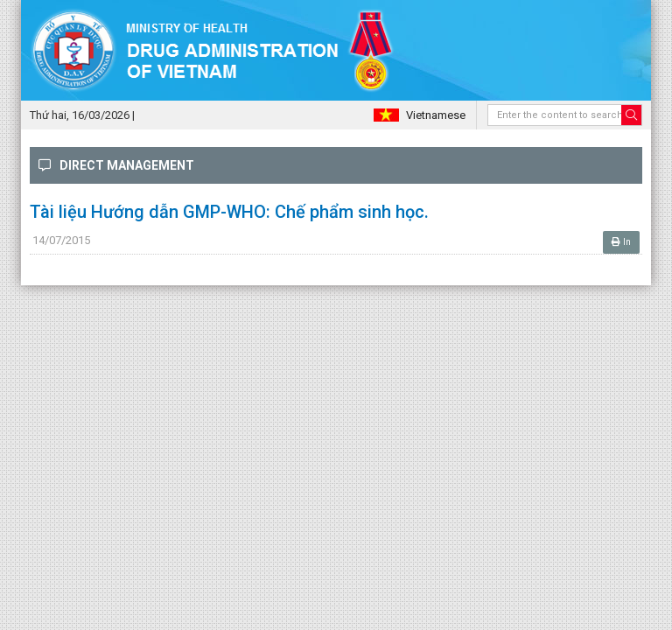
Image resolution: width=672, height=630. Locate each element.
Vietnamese (436, 115)
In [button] (621, 242)
